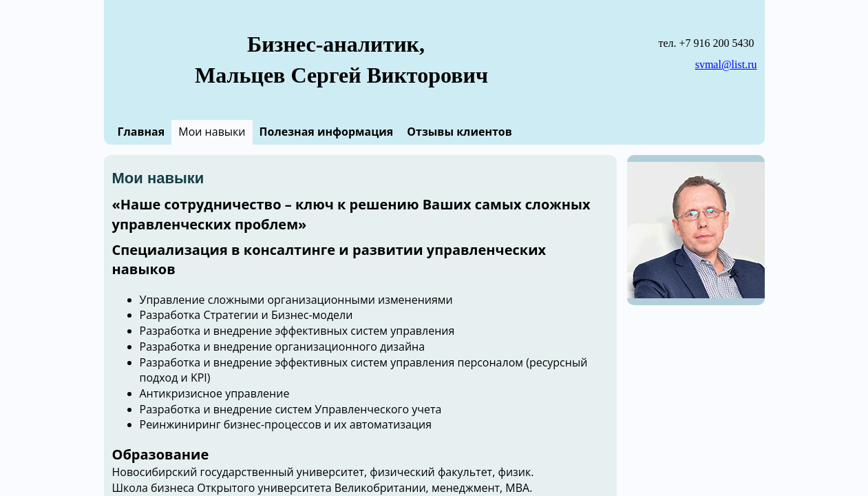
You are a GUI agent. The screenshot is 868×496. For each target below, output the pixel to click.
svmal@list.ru (726, 64)
